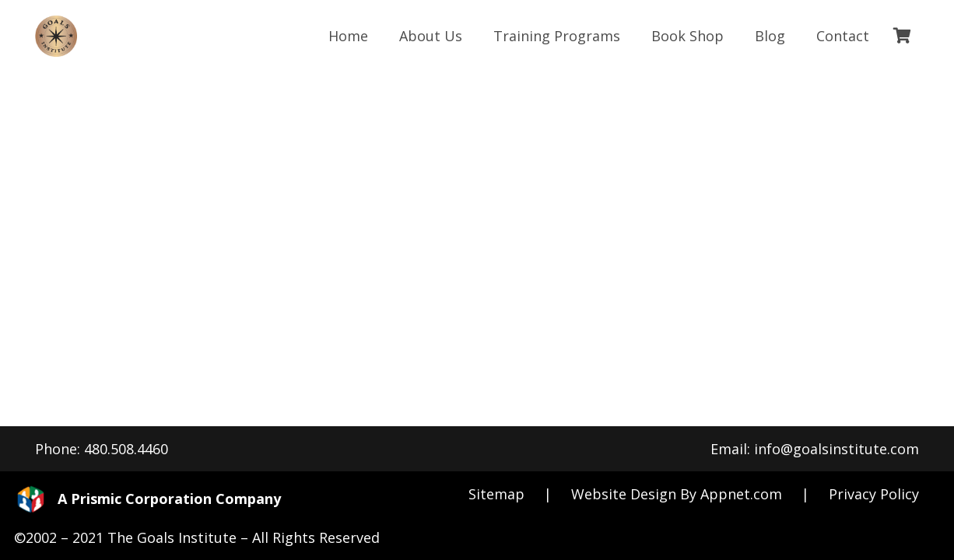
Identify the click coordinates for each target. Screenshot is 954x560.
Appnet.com (741, 494)
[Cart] (902, 36)
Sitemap (496, 494)
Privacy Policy (874, 494)
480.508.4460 (126, 449)
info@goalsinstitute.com (837, 449)
